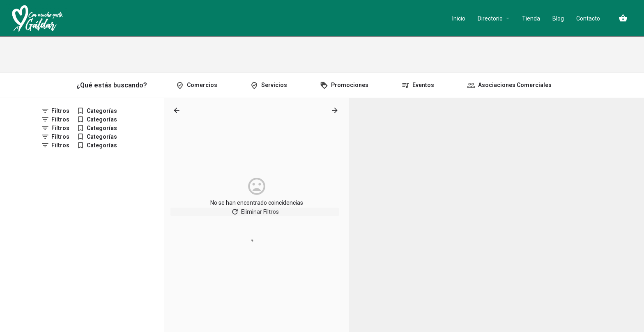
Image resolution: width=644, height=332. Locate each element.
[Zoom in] (634, 108)
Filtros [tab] (60, 111)
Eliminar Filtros (256, 215)
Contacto (588, 18)
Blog (558, 18)
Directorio (490, 18)
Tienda (531, 18)
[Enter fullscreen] (634, 136)
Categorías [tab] (102, 111)
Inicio (459, 18)
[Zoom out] (634, 120)
